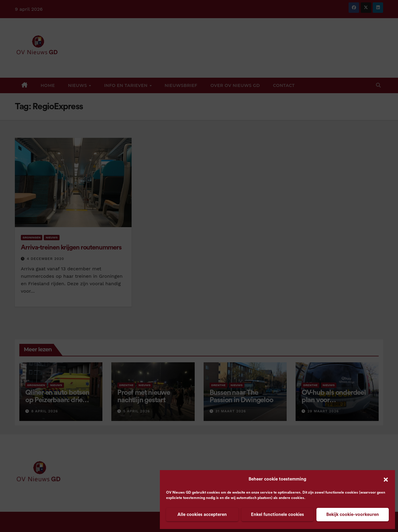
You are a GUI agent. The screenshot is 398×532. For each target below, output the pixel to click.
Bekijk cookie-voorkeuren (353, 515)
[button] (386, 479)
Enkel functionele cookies (277, 515)
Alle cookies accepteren (202, 515)
